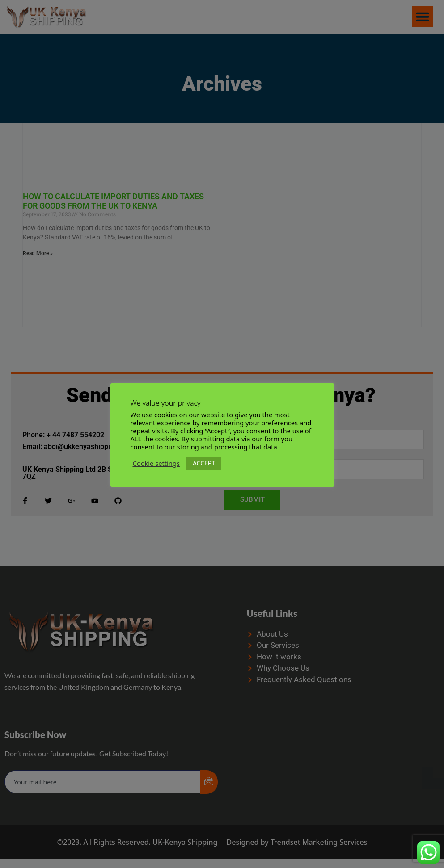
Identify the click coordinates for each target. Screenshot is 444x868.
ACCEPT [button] (204, 463)
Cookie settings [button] (156, 463)
